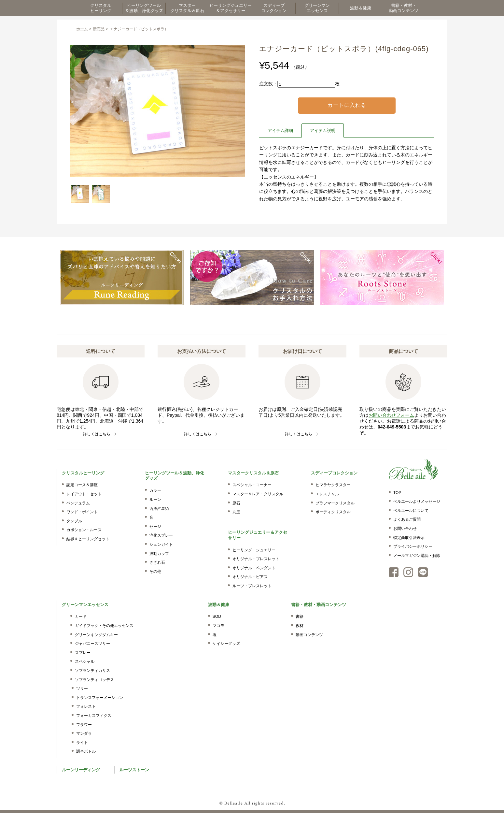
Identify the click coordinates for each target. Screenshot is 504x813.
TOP (397, 493)
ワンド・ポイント (82, 512)
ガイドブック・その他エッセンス (104, 626)
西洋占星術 (159, 509)
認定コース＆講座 (82, 485)
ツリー (82, 689)
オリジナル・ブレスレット (256, 559)
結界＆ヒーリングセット (88, 539)
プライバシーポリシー (413, 546)
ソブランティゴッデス (94, 680)
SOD (217, 617)
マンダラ (84, 733)
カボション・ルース (84, 530)
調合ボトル (86, 751)
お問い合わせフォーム (391, 415)
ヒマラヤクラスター (333, 485)
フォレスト (86, 706)
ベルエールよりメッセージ (417, 501)
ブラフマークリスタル (335, 503)
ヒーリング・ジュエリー (254, 550)
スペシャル (85, 661)
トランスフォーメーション (100, 698)
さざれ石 (157, 562)
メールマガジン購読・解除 (417, 556)
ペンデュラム (78, 503)
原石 (236, 503)
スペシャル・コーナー (252, 485)
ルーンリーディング (81, 770)
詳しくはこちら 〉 (101, 434)
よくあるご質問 (407, 519)
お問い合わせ (405, 529)
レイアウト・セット (84, 494)
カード (81, 617)
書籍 (300, 617)
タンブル (74, 521)
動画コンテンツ (309, 635)
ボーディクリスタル (333, 512)
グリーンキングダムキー (96, 635)
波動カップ (159, 554)
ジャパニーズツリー (92, 644)
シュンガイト (161, 544)
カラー (155, 490)
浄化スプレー (161, 535)
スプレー (83, 653)
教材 (300, 626)
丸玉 (236, 512)
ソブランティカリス (92, 671)
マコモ (218, 626)
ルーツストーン (134, 770)
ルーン (155, 500)
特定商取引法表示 (409, 538)
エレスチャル (327, 494)
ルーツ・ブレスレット (252, 586)
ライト (82, 743)
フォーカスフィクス (94, 716)
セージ (155, 527)
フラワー (84, 725)
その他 (155, 572)
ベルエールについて (411, 511)
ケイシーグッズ (226, 644)
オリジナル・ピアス (250, 577)
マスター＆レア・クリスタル (258, 494)
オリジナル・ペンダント (254, 568)
